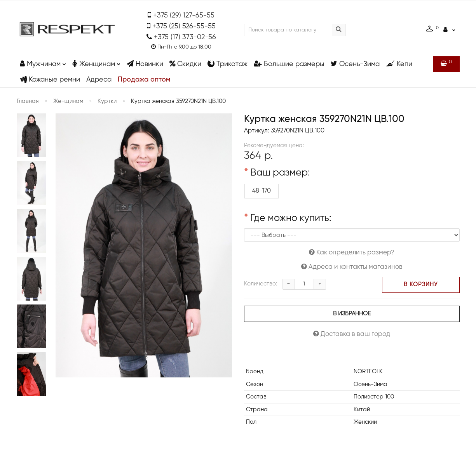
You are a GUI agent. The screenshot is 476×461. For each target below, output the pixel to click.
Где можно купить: (291, 219)
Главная (28, 101)
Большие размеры (289, 64)
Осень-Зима (355, 64)
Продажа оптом (144, 80)
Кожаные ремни (50, 79)
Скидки (185, 64)
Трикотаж (228, 64)
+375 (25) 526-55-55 (184, 26)
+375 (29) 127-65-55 (184, 16)
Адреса (99, 80)
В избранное (352, 314)
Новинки (145, 64)
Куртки (107, 101)
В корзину (421, 285)
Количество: (261, 284)
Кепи (399, 64)
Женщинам (96, 62)
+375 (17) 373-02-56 (185, 37)
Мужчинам (43, 62)
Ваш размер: (280, 173)
